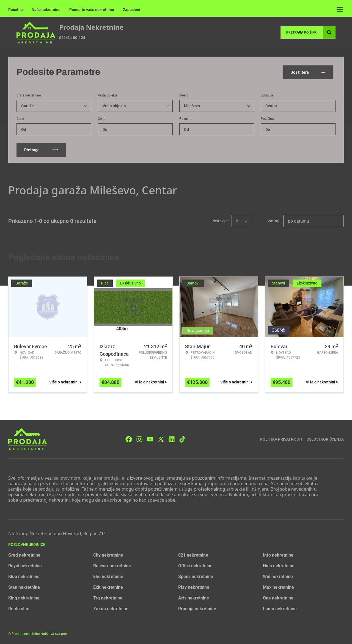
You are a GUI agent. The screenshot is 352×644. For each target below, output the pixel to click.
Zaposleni (132, 10)
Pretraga (41, 149)
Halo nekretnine (279, 565)
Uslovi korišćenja (325, 438)
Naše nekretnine (46, 10)
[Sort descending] (246, 220)
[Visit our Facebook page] (129, 438)
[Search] (329, 32)
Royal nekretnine (25, 565)
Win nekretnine (278, 576)
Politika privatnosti (281, 438)
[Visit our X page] (161, 438)
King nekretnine (24, 597)
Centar (271, 105)
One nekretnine (278, 597)
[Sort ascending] (237, 220)
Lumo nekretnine (280, 608)
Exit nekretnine (108, 587)
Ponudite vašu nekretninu (92, 10)
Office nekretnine (195, 565)
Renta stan (19, 608)
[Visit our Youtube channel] (150, 438)
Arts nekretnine (194, 597)
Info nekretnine (278, 555)
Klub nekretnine (24, 576)
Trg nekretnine (108, 597)
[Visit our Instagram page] (139, 438)
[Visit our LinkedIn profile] (172, 438)
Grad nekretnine (24, 555)
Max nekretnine (278, 587)
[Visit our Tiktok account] (182, 438)
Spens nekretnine (196, 576)
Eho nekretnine (108, 576)
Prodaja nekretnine (197, 608)
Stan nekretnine (24, 587)
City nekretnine (108, 555)
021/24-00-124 (72, 38)
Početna (16, 10)
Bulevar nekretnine (112, 565)
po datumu (299, 221)
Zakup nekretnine (111, 608)
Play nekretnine (194, 587)
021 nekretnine (193, 555)
